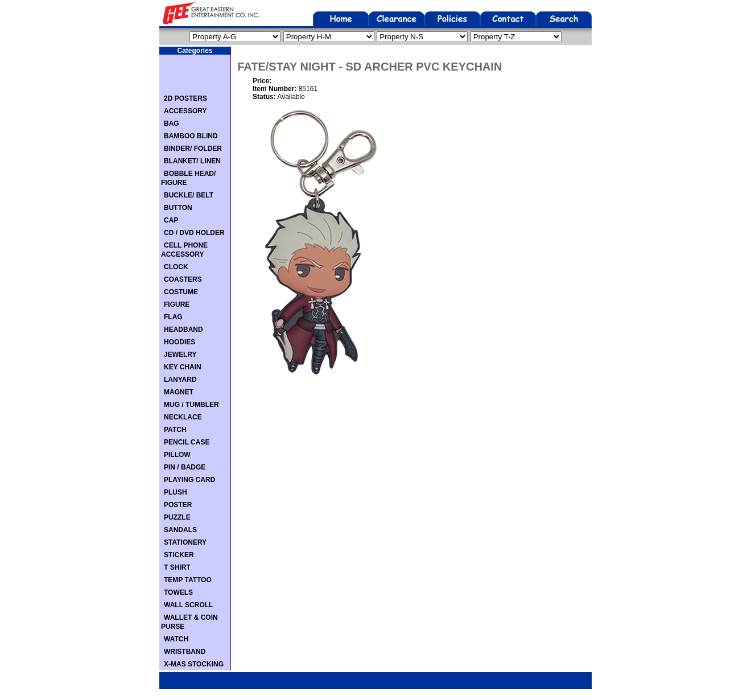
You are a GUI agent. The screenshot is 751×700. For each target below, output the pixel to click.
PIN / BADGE (185, 467)
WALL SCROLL (188, 605)
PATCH (175, 430)
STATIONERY (185, 542)
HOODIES (180, 342)
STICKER (179, 555)
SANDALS (180, 530)
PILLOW (177, 455)
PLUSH (176, 492)
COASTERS (183, 279)
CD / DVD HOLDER (194, 233)
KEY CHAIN (183, 367)
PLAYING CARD (189, 480)
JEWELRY (180, 355)
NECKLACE (183, 417)
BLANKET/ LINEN (192, 161)
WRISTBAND (185, 652)
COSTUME (181, 292)
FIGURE (177, 304)
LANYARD (180, 380)
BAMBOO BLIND (191, 136)
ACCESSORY (185, 111)
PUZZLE (177, 517)
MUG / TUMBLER (191, 405)
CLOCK (176, 267)
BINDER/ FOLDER (193, 149)
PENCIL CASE (187, 442)
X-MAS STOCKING (194, 664)
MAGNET (179, 392)
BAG (172, 123)
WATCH (176, 639)
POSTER (178, 505)
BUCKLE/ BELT (189, 195)
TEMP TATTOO (188, 580)
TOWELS (178, 592)
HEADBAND (183, 330)
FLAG (173, 317)
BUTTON (178, 208)
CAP (171, 220)
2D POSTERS (185, 98)
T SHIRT (177, 567)
